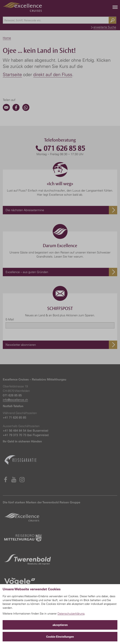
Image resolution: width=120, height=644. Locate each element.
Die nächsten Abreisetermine (25, 210)
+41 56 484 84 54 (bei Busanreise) (25, 430)
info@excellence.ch (15, 400)
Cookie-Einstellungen (60, 637)
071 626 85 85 (60, 148)
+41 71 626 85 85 (15, 417)
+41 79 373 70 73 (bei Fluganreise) (26, 435)
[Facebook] (16, 110)
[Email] (6, 110)
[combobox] (60, 20)
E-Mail (10, 319)
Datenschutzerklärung (71, 614)
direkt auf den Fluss (53, 74)
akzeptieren (60, 625)
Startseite (12, 74)
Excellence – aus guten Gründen (27, 272)
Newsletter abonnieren (21, 345)
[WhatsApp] (26, 110)
